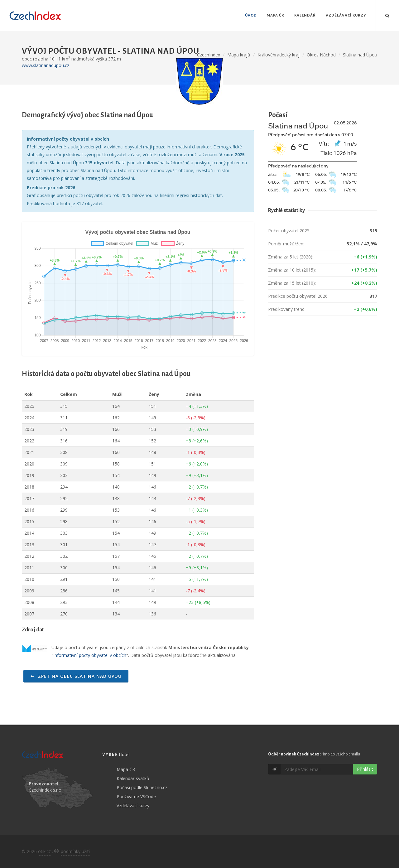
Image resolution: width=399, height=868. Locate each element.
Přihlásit (365, 769)
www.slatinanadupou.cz (46, 65)
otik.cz (44, 851)
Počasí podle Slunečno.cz (142, 787)
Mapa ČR (126, 769)
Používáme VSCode (136, 796)
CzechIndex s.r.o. (46, 790)
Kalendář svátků (133, 778)
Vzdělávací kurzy (133, 805)
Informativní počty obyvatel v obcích (90, 655)
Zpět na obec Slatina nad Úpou (76, 676)
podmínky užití (75, 851)
